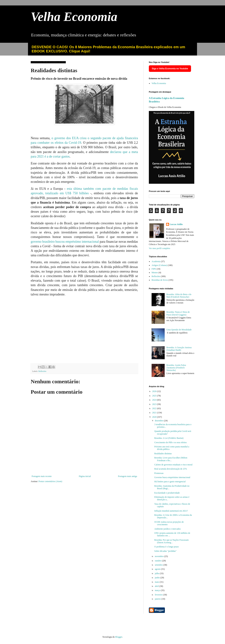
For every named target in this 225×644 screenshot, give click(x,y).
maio (157, 582)
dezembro (159, 421)
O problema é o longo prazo (166, 547)
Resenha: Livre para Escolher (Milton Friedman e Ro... (171, 459)
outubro (158, 561)
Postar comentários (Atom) (50, 481)
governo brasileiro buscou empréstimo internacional (65, 242)
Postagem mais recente (42, 476)
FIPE (154, 269)
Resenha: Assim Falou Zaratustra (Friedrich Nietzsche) (176, 368)
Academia (156, 261)
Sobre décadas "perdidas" (165, 551)
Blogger (119, 637)
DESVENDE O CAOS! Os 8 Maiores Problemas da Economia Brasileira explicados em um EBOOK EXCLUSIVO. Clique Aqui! (108, 49)
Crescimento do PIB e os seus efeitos (170, 442)
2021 (155, 413)
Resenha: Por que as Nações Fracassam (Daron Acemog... (171, 541)
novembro (160, 556)
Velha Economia (74, 17)
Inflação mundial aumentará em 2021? (171, 511)
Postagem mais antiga (127, 476)
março (158, 590)
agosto (158, 569)
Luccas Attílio (176, 224)
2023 (155, 404)
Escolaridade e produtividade (167, 493)
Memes (155, 273)
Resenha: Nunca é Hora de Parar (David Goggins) (178, 313)
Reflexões (42, 371)
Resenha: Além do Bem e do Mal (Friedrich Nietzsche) (179, 296)
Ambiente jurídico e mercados (167, 529)
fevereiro (159, 595)
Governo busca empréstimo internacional (172, 477)
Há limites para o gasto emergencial (170, 482)
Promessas (159, 473)
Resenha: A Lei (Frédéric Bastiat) (169, 438)
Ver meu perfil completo (159, 248)
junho (158, 578)
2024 (155, 400)
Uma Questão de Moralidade (179, 330)
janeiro (158, 599)
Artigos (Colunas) (159, 265)
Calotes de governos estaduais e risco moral (173, 465)
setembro (159, 565)
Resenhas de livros (160, 280)
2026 (155, 391)
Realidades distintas (163, 454)
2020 (155, 417)
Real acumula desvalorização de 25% (171, 469)
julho (157, 573)
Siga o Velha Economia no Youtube (170, 69)
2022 (155, 408)
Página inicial (85, 476)
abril (157, 586)
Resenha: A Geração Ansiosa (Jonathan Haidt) (179, 349)
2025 (155, 396)
